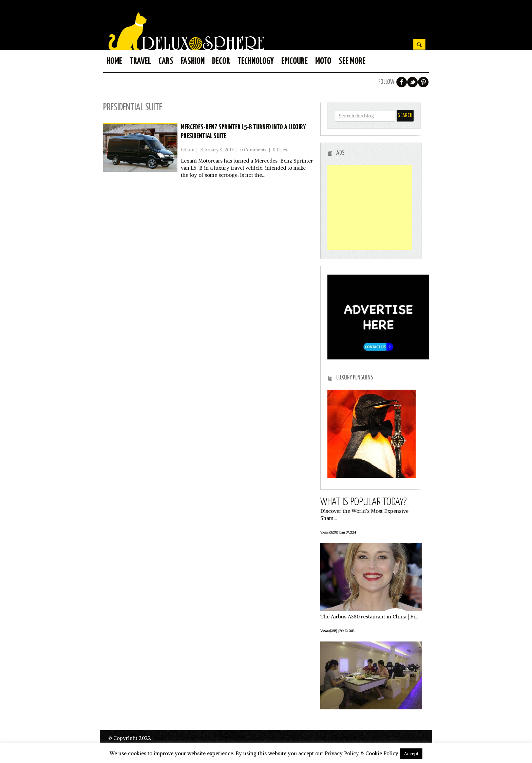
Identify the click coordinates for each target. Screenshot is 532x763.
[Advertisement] (370, 207)
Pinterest (423, 82)
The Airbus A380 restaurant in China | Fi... (369, 617)
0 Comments (253, 150)
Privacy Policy (342, 753)
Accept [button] (411, 754)
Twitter (413, 82)
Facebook (402, 82)
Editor (187, 150)
